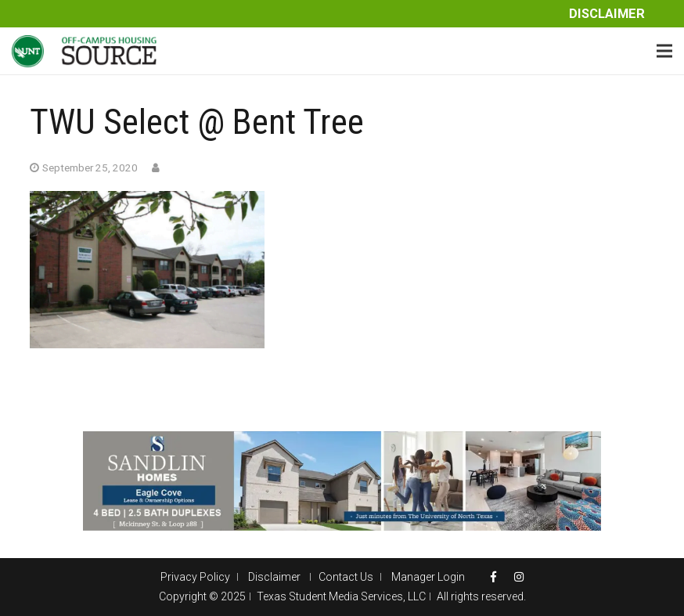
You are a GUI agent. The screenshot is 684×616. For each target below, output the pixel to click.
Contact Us (346, 577)
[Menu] (664, 51)
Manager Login (428, 577)
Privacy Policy (195, 577)
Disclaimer (607, 14)
